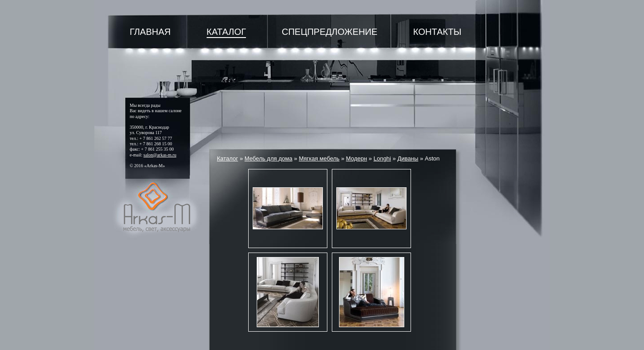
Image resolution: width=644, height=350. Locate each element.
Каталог (226, 32)
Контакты (437, 32)
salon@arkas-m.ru (160, 155)
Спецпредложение (330, 32)
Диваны (408, 158)
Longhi (382, 158)
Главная (150, 32)
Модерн (357, 158)
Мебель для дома (269, 158)
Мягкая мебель (319, 158)
